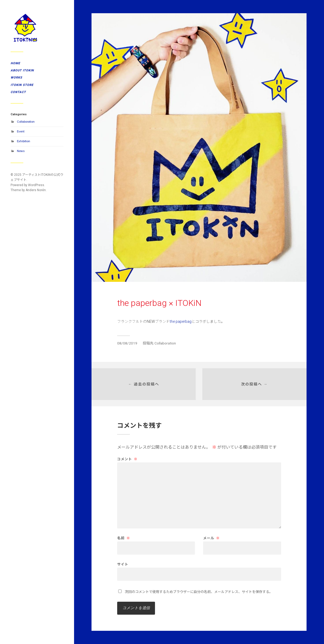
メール (211, 538)
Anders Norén (36, 190)
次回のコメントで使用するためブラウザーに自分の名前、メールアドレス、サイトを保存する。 (199, 592)
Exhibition (24, 141)
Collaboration (26, 122)
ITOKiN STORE (22, 85)
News (21, 151)
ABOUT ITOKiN (22, 70)
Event (21, 131)
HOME (15, 63)
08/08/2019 (127, 343)
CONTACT (18, 92)
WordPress (36, 185)
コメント (127, 459)
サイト (123, 564)
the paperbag (181, 321)
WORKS (16, 77)
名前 (124, 538)
